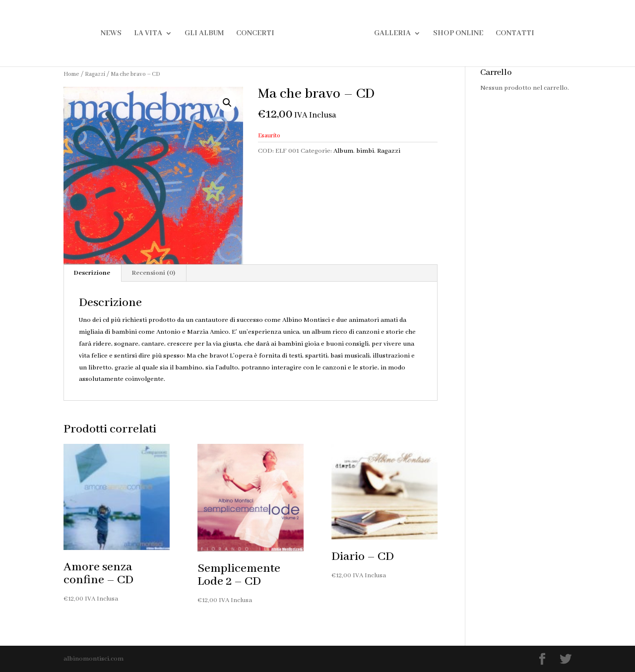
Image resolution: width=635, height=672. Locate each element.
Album (343, 151)
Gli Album (204, 34)
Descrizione (92, 273)
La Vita (148, 34)
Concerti (255, 34)
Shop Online (458, 34)
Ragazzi (95, 74)
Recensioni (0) (154, 273)
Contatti (515, 34)
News (111, 34)
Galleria (392, 34)
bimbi (365, 151)
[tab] (92, 273)
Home (71, 74)
